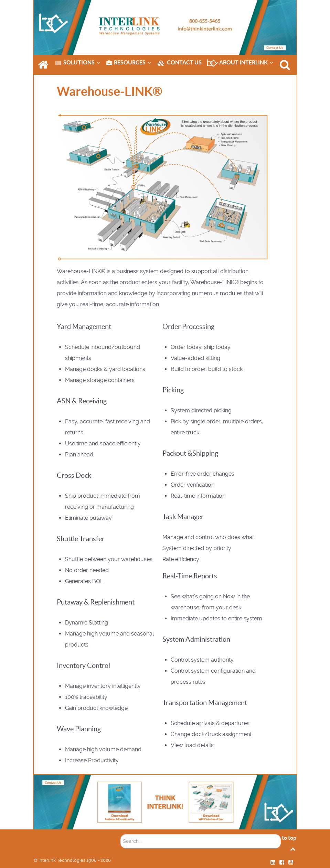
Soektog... (121, 830)
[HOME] (44, 65)
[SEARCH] (286, 65)
